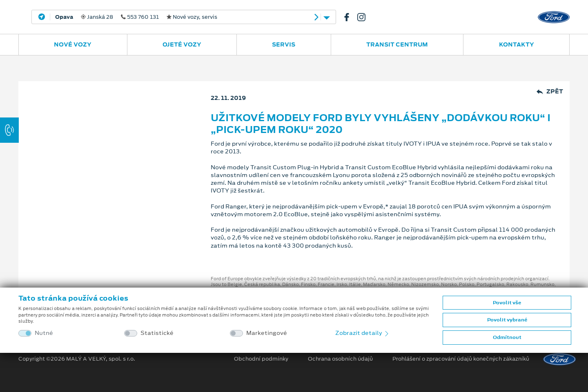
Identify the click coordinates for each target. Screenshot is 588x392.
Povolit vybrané (507, 320)
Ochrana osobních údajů (340, 359)
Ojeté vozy (182, 44)
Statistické (157, 333)
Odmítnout (507, 337)
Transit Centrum (397, 44)
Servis (284, 44)
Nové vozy (73, 44)
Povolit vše (507, 303)
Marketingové (267, 333)
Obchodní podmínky (261, 359)
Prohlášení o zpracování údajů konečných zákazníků (461, 359)
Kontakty (517, 44)
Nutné (44, 333)
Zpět (550, 92)
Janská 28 (136, 17)
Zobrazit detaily (363, 333)
